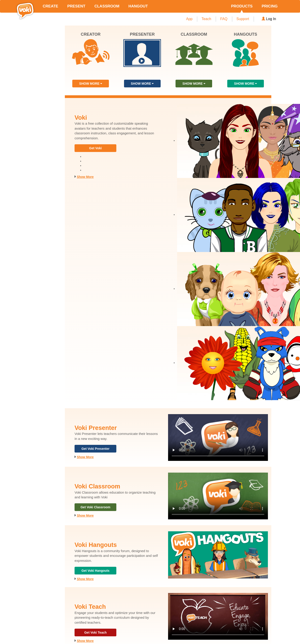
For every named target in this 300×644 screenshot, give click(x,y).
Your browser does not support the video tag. (218, 437)
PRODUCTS (242, 6)
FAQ (224, 19)
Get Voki (96, 148)
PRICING (270, 6)
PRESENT (76, 6)
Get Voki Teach (95, 632)
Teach (206, 19)
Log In (269, 19)
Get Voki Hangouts (95, 571)
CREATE (50, 6)
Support (243, 19)
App (189, 19)
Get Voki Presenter (95, 449)
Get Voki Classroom (95, 507)
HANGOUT (138, 6)
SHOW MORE (91, 84)
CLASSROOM (107, 6)
